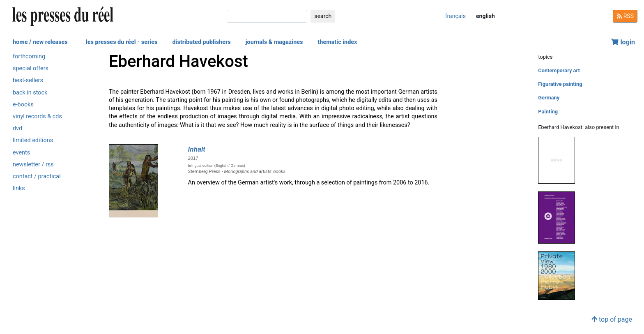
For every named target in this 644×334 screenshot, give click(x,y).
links (19, 188)
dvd (17, 128)
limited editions (33, 140)
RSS (625, 16)
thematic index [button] (337, 42)
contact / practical (37, 176)
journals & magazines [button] (274, 42)
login (623, 42)
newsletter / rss (33, 165)
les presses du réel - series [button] (122, 42)
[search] (267, 16)
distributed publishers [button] (201, 42)
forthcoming (29, 56)
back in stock (30, 93)
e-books (23, 105)
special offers (31, 68)
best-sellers (28, 80)
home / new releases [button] (40, 42)
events (21, 153)
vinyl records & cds (37, 116)
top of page (612, 319)
